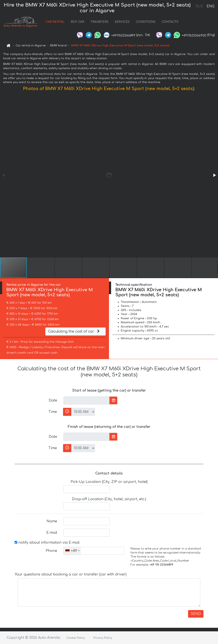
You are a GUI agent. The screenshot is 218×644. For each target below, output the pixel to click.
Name (52, 521)
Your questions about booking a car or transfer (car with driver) (71, 574)
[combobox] (72, 551)
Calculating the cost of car (74, 331)
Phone (51, 551)
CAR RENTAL (55, 22)
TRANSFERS (99, 22)
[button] (214, 175)
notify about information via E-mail (47, 543)
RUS (199, 6)
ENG (210, 6)
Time (53, 412)
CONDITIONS (146, 22)
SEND (196, 614)
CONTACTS (170, 22)
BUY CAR (77, 22)
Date (53, 400)
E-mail (52, 533)
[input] (87, 400)
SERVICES (122, 22)
